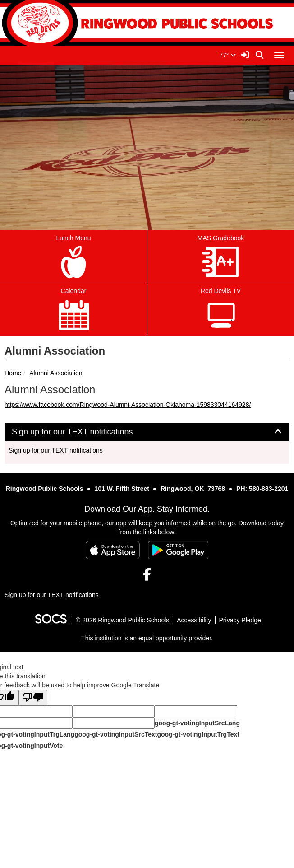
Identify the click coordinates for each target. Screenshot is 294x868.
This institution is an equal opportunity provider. (147, 638)
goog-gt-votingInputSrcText (116, 734)
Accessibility (194, 620)
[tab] (147, 432)
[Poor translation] (33, 698)
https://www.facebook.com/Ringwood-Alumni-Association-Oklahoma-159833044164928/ (128, 405)
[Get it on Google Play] (178, 550)
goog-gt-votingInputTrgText (198, 734)
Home (13, 373)
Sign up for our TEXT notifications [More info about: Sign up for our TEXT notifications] (56, 450)
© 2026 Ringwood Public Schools (122, 620)
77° (227, 55)
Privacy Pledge (240, 620)
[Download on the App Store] (113, 550)
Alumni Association (56, 373)
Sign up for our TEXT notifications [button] (83, 432)
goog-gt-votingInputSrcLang (197, 723)
